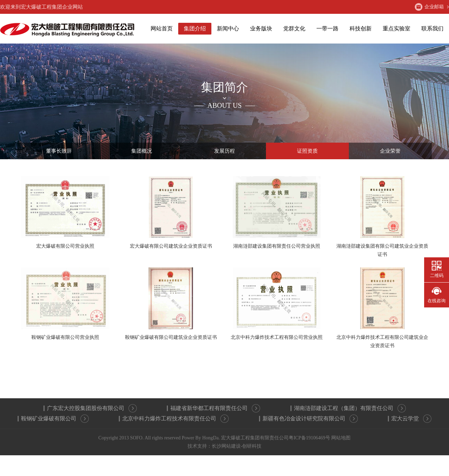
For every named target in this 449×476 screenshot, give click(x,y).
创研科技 (252, 446)
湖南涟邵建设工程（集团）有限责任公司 (350, 408)
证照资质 (307, 151)
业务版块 (261, 28)
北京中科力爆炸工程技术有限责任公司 (175, 419)
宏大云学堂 (411, 419)
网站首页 (162, 28)
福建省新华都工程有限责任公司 (215, 408)
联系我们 (432, 28)
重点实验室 (397, 28)
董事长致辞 (59, 151)
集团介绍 (195, 28)
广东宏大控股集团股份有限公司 (92, 408)
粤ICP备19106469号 (309, 438)
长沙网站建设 (226, 446)
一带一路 (327, 28)
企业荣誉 (390, 151)
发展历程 (224, 151)
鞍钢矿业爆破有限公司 (55, 419)
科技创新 (361, 28)
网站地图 (341, 438)
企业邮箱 (429, 7)
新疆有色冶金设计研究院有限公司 (310, 419)
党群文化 (294, 28)
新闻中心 (228, 28)
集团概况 (142, 151)
